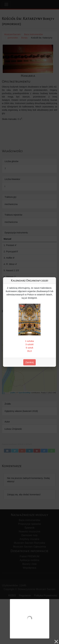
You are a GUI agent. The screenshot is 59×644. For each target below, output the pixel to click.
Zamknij (29, 362)
